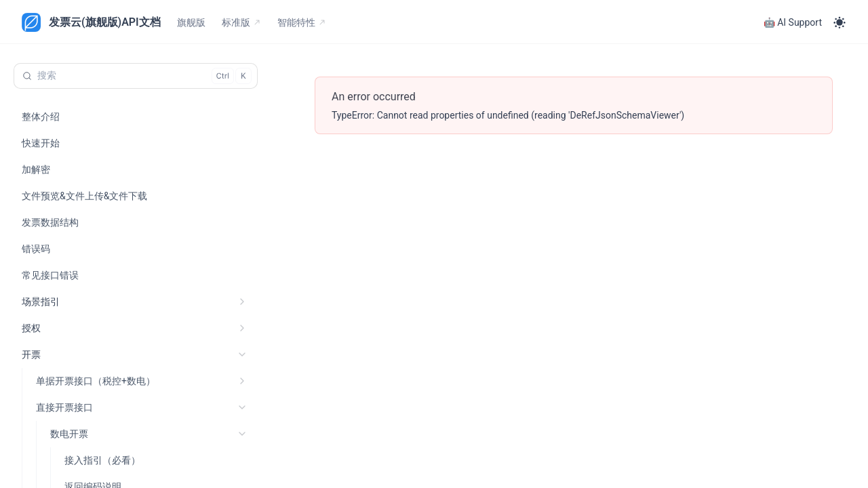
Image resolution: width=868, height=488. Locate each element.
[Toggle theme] (840, 22)
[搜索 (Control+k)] (136, 76)
